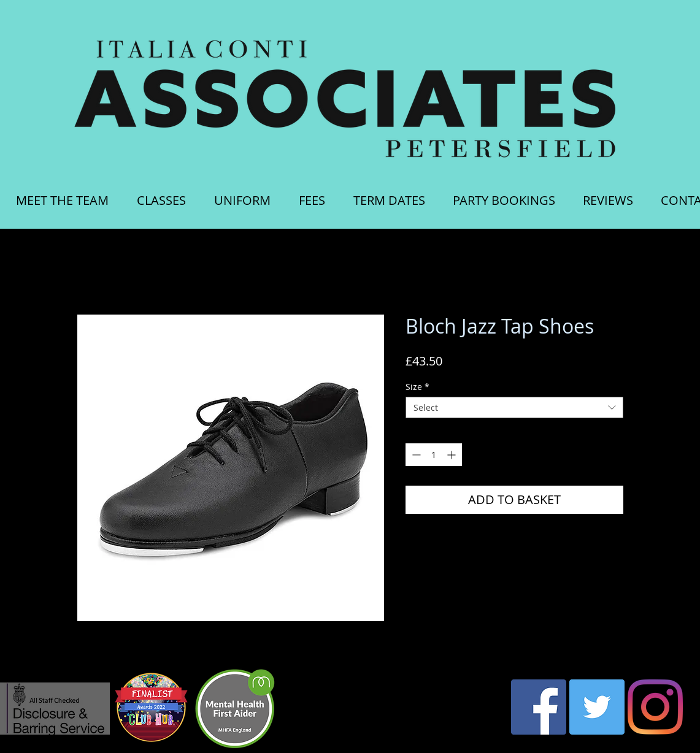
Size (417, 387)
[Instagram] (655, 707)
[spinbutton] (434, 455)
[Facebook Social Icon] (539, 707)
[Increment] (452, 455)
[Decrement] (415, 455)
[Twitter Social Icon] (597, 707)
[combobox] (514, 407)
